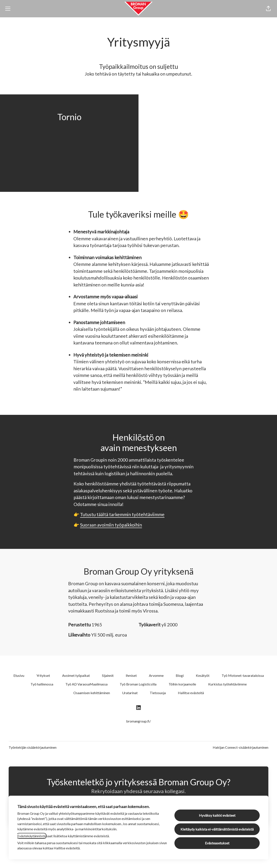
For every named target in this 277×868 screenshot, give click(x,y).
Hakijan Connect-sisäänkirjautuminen (241, 747)
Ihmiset (131, 675)
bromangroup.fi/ (138, 721)
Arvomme (156, 675)
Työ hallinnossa (42, 684)
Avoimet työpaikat (76, 675)
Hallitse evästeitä (191, 693)
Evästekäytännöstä (31, 836)
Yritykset (43, 675)
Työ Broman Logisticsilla (138, 684)
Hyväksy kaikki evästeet (217, 815)
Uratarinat (130, 693)
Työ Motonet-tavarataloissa (243, 675)
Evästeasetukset (217, 843)
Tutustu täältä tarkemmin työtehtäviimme (122, 514)
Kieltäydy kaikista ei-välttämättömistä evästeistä (217, 829)
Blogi (180, 675)
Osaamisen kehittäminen (92, 693)
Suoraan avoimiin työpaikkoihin (111, 525)
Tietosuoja (158, 693)
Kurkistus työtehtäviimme (227, 684)
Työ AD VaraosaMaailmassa (86, 684)
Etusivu (19, 675)
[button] (268, 9)
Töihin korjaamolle (182, 684)
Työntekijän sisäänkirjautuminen (33, 747)
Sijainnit (108, 675)
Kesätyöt (203, 675)
